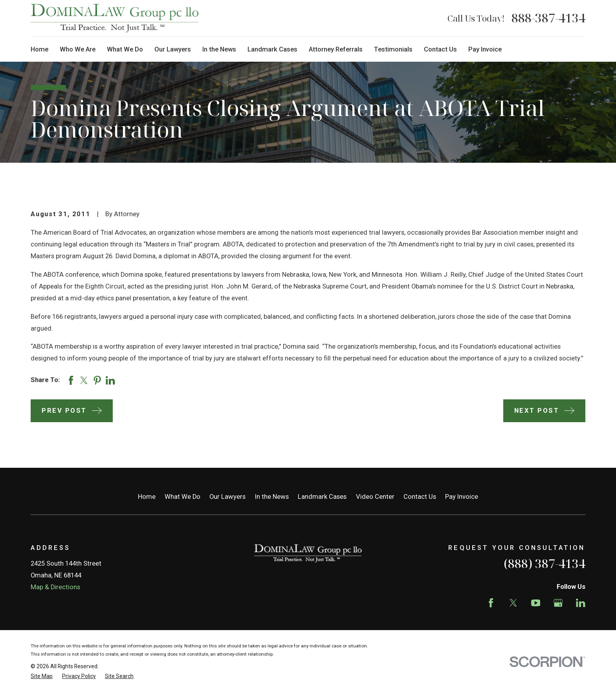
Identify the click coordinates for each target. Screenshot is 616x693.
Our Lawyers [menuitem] (173, 49)
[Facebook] (491, 603)
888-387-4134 (548, 18)
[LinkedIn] (580, 603)
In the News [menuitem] (219, 49)
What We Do (182, 497)
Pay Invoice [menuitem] (485, 49)
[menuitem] (42, 676)
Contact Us (420, 497)
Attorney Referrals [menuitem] (336, 49)
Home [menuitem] (39, 49)
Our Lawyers (227, 497)
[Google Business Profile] (558, 603)
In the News (272, 497)
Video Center (375, 497)
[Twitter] (513, 603)
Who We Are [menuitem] (78, 49)
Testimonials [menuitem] (393, 49)
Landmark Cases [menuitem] (272, 49)
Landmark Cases (322, 497)
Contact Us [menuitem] (440, 49)
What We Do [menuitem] (125, 49)
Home (147, 497)
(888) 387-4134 (544, 563)
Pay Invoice (462, 497)
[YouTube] (536, 603)
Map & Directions (55, 587)
